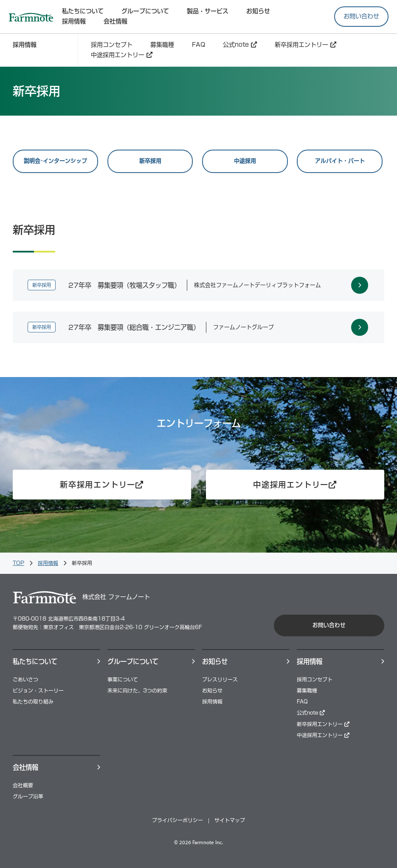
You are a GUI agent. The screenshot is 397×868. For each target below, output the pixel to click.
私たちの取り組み (33, 702)
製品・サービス (208, 11)
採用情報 (48, 563)
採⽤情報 (74, 21)
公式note (240, 45)
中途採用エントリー (122, 55)
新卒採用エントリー (305, 45)
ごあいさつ (25, 679)
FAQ (198, 45)
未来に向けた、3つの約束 (137, 691)
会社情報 (115, 21)
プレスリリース (220, 679)
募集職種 (162, 45)
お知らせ (258, 11)
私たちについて (83, 11)
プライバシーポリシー (177, 820)
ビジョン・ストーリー (38, 691)
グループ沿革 (28, 796)
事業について (123, 679)
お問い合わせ (361, 16)
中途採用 (245, 161)
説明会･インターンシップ (55, 161)
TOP (18, 563)
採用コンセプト (112, 45)
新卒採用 (150, 161)
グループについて (145, 11)
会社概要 (23, 785)
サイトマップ (230, 820)
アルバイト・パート (340, 161)
